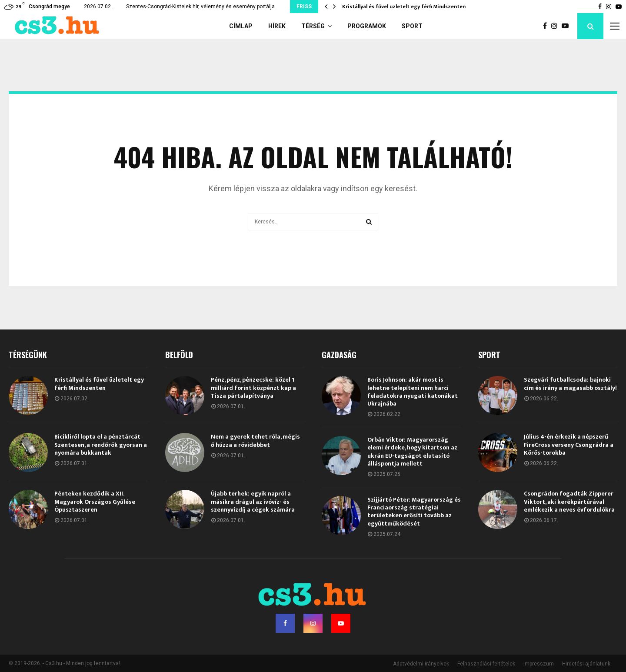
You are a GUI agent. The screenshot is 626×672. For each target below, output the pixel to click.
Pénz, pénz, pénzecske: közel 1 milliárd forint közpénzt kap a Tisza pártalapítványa (253, 388)
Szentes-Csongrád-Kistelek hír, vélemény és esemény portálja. (201, 7)
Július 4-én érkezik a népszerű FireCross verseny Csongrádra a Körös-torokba (569, 444)
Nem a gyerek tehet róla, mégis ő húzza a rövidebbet (255, 441)
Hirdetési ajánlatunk (586, 664)
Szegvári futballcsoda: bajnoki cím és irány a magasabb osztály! (570, 384)
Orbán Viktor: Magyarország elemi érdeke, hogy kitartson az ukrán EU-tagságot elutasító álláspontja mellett (412, 452)
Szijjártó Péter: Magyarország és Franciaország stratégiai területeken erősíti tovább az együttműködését (414, 512)
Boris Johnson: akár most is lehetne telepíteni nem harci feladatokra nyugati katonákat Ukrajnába (413, 392)
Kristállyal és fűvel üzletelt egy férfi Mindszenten (404, 7)
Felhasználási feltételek (486, 664)
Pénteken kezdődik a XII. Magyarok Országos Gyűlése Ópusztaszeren (95, 501)
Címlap (241, 26)
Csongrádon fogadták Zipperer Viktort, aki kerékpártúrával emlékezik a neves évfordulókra (569, 501)
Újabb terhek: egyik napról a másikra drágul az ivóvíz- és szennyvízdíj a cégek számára (253, 501)
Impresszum (539, 664)
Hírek (277, 26)
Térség (313, 26)
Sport (412, 26)
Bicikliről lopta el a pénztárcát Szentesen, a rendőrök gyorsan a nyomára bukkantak (101, 444)
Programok (367, 26)
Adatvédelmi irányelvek (421, 664)
